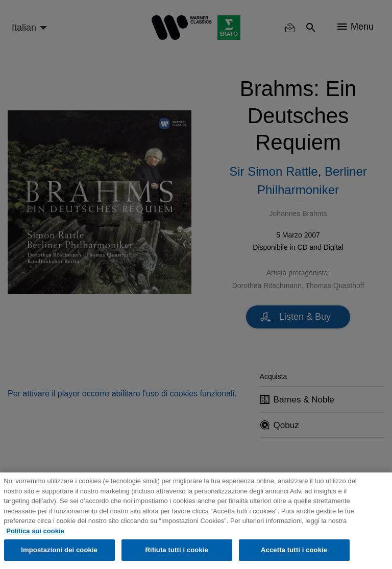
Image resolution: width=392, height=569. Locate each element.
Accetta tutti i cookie (294, 550)
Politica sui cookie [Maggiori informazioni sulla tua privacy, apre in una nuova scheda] (35, 531)
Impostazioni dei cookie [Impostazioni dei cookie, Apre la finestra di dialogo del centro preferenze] (59, 550)
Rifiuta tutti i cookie (176, 550)
